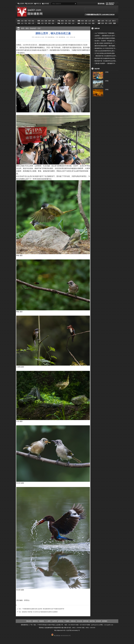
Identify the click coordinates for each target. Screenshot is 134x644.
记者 (82, 23)
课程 (49, 23)
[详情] (107, 72)
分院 (42, 23)
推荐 (62, 23)
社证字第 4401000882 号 (73, 630)
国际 (26, 21)
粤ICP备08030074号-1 (60, 630)
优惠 (46, 21)
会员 (90, 21)
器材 (66, 23)
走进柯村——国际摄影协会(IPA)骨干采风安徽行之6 (109, 36)
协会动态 (34, 28)
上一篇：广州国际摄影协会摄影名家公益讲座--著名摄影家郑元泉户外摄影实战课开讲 (41, 609)
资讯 (28, 28)
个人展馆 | (48, 621)
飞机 (66, 21)
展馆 (106, 23)
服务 (93, 21)
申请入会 (39, 4)
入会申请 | (54, 621)
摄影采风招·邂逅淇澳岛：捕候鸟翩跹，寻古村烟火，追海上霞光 (112, 46)
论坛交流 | (80, 621)
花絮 (53, 21)
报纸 (86, 23)
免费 (49, 21)
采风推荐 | (99, 621)
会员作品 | (61, 621)
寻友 (26, 23)
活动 (42, 21)
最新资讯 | (35, 621)
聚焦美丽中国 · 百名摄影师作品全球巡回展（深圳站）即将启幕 (112, 61)
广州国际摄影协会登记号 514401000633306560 (100, 15)
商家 (70, 23)
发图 (29, 23)
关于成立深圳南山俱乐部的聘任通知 (105, 53)
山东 (110, 21)
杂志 (90, 23)
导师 (46, 23)
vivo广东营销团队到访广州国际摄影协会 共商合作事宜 (110, 33)
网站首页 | (29, 621)
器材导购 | (92, 621)
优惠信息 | (73, 621)
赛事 (103, 23)
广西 (106, 21)
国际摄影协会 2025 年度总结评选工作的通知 (107, 48)
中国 (29, 21)
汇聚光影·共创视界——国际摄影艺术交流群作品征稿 (109, 63)
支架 (70, 21)
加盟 (86, 21)
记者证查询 (30, 4)
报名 (53, 23)
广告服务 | (67, 621)
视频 (93, 23)
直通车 (110, 23)
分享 (33, 23)
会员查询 (22, 4)
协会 (33, 21)
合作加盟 (46, 4)
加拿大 (114, 21)
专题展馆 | (42, 621)
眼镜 (62, 21)
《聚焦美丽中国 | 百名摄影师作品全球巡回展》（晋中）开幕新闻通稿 (114, 56)
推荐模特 (105, 621)
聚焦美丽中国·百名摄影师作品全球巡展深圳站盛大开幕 (110, 58)
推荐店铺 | (86, 621)
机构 (82, 21)
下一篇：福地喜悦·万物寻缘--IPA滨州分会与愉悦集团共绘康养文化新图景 (37, 612)
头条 (22, 21)
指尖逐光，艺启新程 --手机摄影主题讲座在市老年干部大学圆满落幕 (113, 41)
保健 (73, 21)
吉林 (103, 21)
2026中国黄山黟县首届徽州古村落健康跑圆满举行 (108, 38)
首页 (23, 28)
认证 (22, 23)
